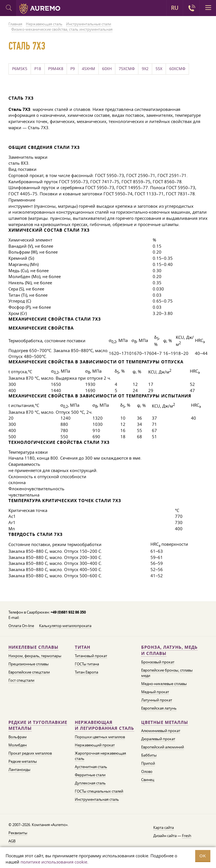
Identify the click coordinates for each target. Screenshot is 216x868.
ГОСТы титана (87, 664)
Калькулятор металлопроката (65, 626)
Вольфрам (18, 737)
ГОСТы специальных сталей (99, 791)
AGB (12, 841)
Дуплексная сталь (90, 783)
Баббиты (149, 755)
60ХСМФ (177, 69)
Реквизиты (18, 833)
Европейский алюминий (163, 747)
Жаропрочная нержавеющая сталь (100, 756)
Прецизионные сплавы (29, 664)
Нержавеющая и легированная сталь (104, 725)
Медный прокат (155, 692)
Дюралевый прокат (158, 739)
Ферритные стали (90, 775)
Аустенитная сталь (91, 767)
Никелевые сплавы (33, 647)
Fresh (187, 836)
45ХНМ (88, 69)
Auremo (40, 9)
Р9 (73, 69)
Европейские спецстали (29, 672)
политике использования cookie (54, 862)
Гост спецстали (21, 680)
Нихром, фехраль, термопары (35, 656)
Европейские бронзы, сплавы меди (167, 673)
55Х (159, 69)
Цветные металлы (165, 722)
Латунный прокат (157, 700)
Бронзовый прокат (158, 662)
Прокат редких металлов (30, 753)
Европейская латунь (159, 708)
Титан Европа (86, 672)
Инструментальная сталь (97, 799)
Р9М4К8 (56, 69)
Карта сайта (164, 827)
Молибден (18, 745)
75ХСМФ (127, 69)
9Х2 (145, 69)
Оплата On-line (21, 626)
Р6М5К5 (20, 69)
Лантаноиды (19, 769)
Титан (83, 647)
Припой (148, 763)
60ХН (107, 69)
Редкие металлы (23, 761)
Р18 (38, 69)
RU (175, 8)
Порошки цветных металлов (100, 737)
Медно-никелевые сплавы (164, 684)
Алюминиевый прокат (161, 731)
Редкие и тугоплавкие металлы (38, 725)
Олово (147, 771)
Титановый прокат (91, 656)
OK (203, 856)
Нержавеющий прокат (95, 745)
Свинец (148, 780)
